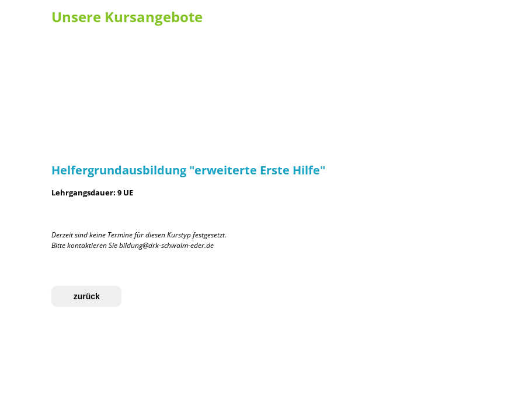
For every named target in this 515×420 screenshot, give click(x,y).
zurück (87, 296)
